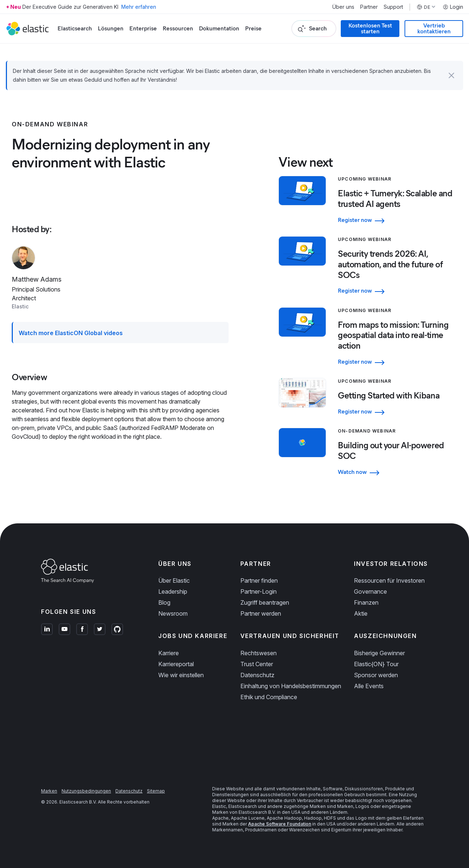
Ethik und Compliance (269, 697)
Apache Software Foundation (280, 824)
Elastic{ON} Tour (376, 664)
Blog (164, 602)
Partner (369, 7)
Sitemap (156, 791)
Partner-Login (258, 591)
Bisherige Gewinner (379, 653)
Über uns (343, 7)
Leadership (173, 591)
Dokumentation (219, 28)
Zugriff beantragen (265, 602)
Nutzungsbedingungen (86, 791)
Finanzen (366, 602)
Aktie (361, 613)
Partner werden (261, 613)
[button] (451, 75)
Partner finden (259, 580)
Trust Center (257, 664)
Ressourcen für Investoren (389, 580)
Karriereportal (176, 664)
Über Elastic (174, 580)
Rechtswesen (258, 653)
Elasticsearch (75, 28)
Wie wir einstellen (181, 675)
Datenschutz (257, 675)
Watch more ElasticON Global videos (71, 333)
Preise (253, 28)
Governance (370, 591)
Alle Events (369, 686)
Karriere (169, 653)
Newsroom (173, 613)
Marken (49, 791)
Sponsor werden (376, 675)
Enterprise (143, 28)
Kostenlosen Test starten (370, 28)
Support (393, 7)
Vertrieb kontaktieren (434, 28)
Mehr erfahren (139, 7)
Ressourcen (178, 28)
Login (453, 7)
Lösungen (111, 28)
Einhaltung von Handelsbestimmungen (291, 686)
